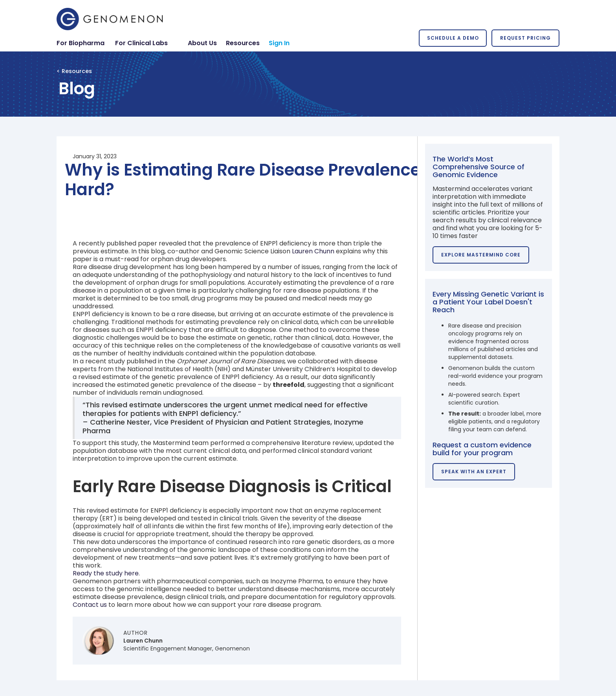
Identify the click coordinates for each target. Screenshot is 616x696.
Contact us (90, 605)
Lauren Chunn (313, 251)
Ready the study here (106, 573)
